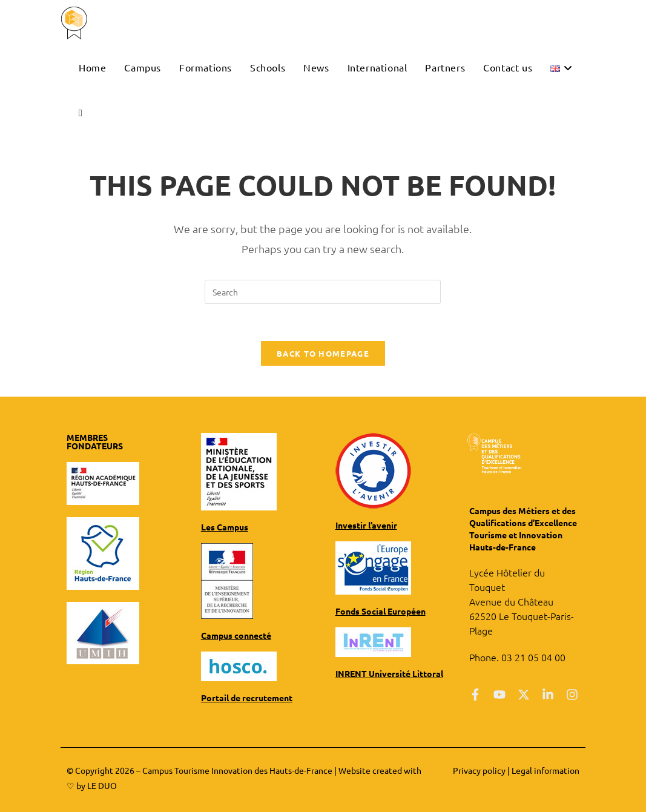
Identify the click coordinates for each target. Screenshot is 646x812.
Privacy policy (479, 770)
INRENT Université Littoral (389, 673)
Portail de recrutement (247, 698)
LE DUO (102, 785)
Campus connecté (236, 635)
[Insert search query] (323, 292)
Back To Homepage (323, 353)
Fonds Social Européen (381, 611)
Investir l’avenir (366, 525)
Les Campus (225, 527)
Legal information (545, 770)
